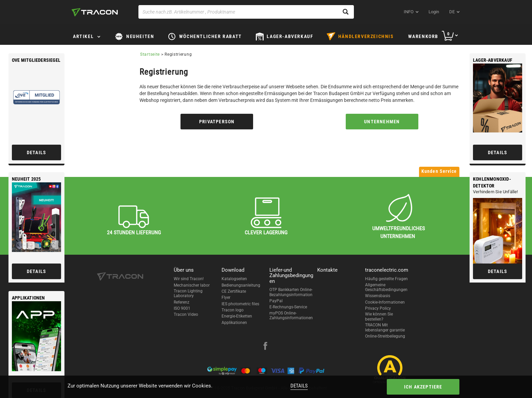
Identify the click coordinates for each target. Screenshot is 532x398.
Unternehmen (382, 122)
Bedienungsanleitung (241, 285)
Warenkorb (423, 36)
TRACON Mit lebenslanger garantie (385, 327)
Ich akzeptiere (423, 387)
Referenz (182, 302)
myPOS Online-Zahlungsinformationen (291, 315)
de (452, 12)
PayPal (276, 301)
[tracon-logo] (95, 12)
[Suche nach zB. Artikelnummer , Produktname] (246, 12)
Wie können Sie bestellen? (379, 316)
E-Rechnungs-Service (288, 307)
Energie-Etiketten (237, 316)
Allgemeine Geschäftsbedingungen (386, 287)
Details (299, 386)
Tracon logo (233, 310)
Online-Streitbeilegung (385, 336)
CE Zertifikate (234, 291)
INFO (409, 12)
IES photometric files (240, 304)
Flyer (226, 297)
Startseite (150, 54)
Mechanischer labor (192, 285)
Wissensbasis (378, 296)
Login (434, 12)
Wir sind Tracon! (189, 279)
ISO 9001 (182, 308)
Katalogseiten (234, 279)
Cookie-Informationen (385, 302)
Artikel (83, 36)
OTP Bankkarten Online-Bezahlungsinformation (291, 292)
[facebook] (265, 347)
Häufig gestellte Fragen (386, 279)
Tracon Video (186, 314)
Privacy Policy (378, 308)
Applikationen (234, 323)
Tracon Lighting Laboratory (188, 293)
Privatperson (217, 122)
